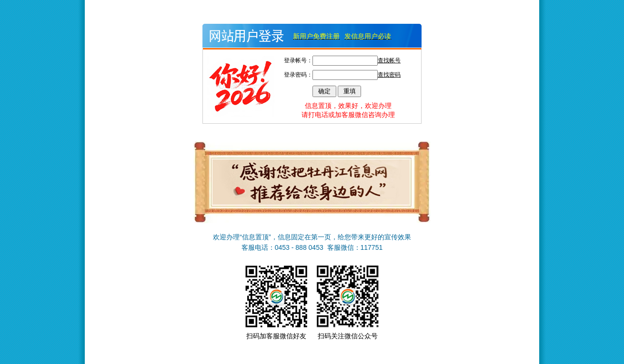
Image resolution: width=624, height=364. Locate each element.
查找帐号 (389, 60)
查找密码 (389, 75)
